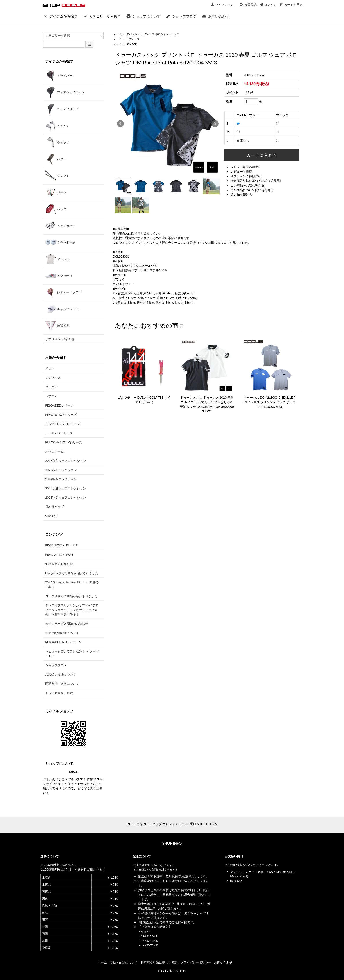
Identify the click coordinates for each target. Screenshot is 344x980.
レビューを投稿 (241, 171)
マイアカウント (224, 4)
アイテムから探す (60, 16)
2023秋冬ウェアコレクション (66, 461)
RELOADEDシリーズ (59, 405)
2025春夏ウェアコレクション (66, 488)
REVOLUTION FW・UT (61, 545)
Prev (120, 124)
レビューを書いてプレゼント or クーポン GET (72, 654)
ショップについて (143, 16)
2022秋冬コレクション (61, 470)
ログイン (268, 4)
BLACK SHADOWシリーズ (64, 442)
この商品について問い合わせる (252, 190)
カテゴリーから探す (102, 16)
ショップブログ (181, 16)
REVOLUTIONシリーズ (61, 415)
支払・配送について (124, 962)
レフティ (51, 396)
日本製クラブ (54, 507)
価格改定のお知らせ (59, 564)
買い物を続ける (241, 194)
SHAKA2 (51, 516)
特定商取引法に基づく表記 (159, 962)
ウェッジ (57, 142)
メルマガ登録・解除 (59, 693)
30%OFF (132, 44)
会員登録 (248, 4)
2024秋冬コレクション (61, 479)
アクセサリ (59, 276)
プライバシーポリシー (196, 962)
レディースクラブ (63, 292)
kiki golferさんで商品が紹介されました (72, 573)
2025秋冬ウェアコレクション (66, 497)
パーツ (56, 192)
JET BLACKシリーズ (59, 433)
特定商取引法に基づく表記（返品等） (257, 181)
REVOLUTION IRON (59, 554)
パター (56, 159)
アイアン (57, 125)
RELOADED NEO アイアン (63, 642)
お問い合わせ (216, 16)
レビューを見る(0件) (245, 167)
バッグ (56, 209)
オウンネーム (54, 451)
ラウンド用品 (60, 242)
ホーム (118, 34)
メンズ (50, 368)
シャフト (57, 176)
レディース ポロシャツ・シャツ (160, 34)
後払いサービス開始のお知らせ (67, 624)
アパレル (132, 34)
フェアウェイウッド (65, 92)
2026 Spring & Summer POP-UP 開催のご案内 (72, 584)
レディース (133, 39)
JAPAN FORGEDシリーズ (63, 424)
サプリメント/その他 (60, 339)
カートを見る (291, 4)
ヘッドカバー (60, 226)
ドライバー (59, 75)
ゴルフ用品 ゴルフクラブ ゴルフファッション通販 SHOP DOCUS (172, 824)
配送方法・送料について (62, 683)
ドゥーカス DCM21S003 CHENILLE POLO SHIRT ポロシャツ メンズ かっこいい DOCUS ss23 (270, 402)
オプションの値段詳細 (246, 176)
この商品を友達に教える (247, 185)
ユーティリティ (62, 109)
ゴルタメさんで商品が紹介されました (71, 596)
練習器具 (57, 326)
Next (215, 124)
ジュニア (51, 387)
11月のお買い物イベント (62, 633)
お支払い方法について (61, 674)
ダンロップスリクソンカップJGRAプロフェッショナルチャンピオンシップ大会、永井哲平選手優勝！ (72, 610)
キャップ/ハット (63, 309)
